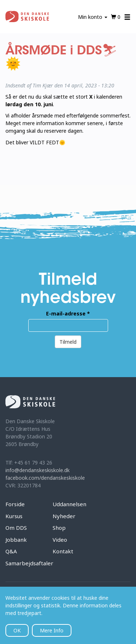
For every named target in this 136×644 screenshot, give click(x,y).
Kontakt (63, 551)
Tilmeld (68, 342)
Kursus (14, 516)
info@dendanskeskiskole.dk (38, 470)
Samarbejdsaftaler (29, 563)
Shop (59, 528)
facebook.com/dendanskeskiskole (45, 478)
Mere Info (52, 630)
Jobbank (16, 540)
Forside (15, 504)
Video (60, 540)
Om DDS (16, 528)
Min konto (93, 17)
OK (17, 630)
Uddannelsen (69, 504)
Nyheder (64, 516)
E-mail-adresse (68, 313)
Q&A (11, 551)
